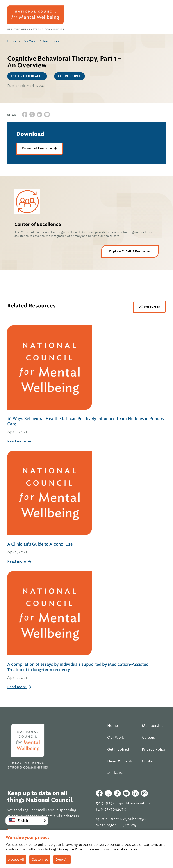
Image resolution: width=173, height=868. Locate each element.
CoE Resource (69, 76)
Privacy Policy (154, 749)
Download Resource (38, 148)
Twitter (108, 793)
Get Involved (118, 749)
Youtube (126, 793)
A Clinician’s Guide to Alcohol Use (49, 549)
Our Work (30, 41)
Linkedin (135, 793)
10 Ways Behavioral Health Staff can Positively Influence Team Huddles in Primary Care (86, 426)
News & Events (120, 761)
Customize (40, 859)
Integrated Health (27, 76)
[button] (27, 821)
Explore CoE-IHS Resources (130, 251)
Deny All (62, 859)
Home (12, 41)
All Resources (150, 307)
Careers (148, 738)
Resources (51, 41)
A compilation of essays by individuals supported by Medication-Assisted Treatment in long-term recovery (86, 671)
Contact (149, 761)
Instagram (144, 793)
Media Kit (115, 773)
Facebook (99, 793)
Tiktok (117, 793)
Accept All (16, 859)
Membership (153, 726)
